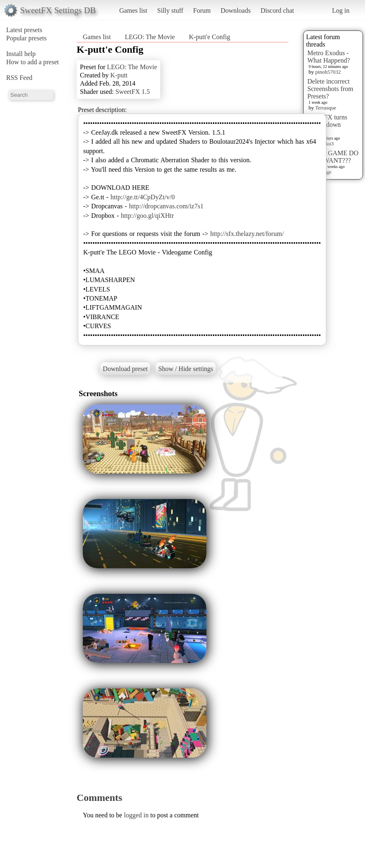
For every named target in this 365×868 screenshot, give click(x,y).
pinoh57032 (328, 72)
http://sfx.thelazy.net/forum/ (247, 234)
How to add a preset (33, 62)
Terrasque (326, 108)
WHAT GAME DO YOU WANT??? (333, 157)
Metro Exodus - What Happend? (329, 57)
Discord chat (277, 10)
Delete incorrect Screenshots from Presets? (330, 89)
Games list (133, 10)
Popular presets (26, 38)
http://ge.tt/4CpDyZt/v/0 (143, 197)
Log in (341, 10)
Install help (21, 54)
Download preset (125, 369)
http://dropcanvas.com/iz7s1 (166, 206)
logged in (136, 815)
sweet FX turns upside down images (327, 125)
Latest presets (24, 30)
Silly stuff (170, 10)
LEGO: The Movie (150, 37)
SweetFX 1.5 (133, 92)
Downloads (235, 10)
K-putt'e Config (209, 37)
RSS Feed (19, 78)
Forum (202, 10)
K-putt (119, 75)
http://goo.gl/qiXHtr (147, 216)
